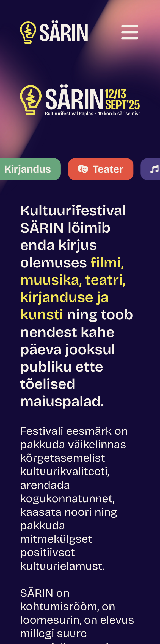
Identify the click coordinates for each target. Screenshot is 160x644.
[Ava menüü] (130, 32)
